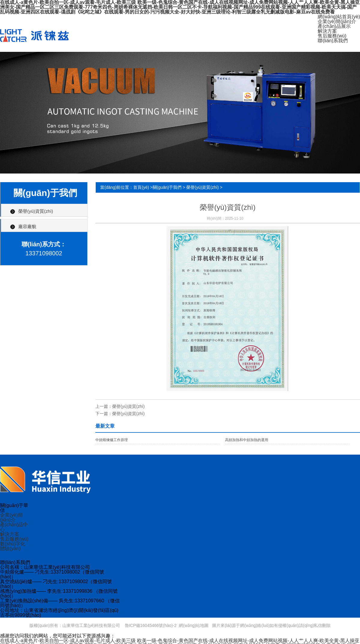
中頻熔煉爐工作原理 (112, 440)
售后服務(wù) (332, 36)
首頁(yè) (141, 187)
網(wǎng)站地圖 (194, 625)
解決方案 (327, 31)
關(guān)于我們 (167, 187)
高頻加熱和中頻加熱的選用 (247, 440)
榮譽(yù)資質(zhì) (36, 211)
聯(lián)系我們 (333, 41)
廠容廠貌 (27, 226)
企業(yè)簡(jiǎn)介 (337, 21)
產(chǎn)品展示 (334, 26)
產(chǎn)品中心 (14, 527)
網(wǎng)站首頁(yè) (339, 17)
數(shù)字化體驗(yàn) (13, 546)
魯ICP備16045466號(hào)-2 (151, 625)
